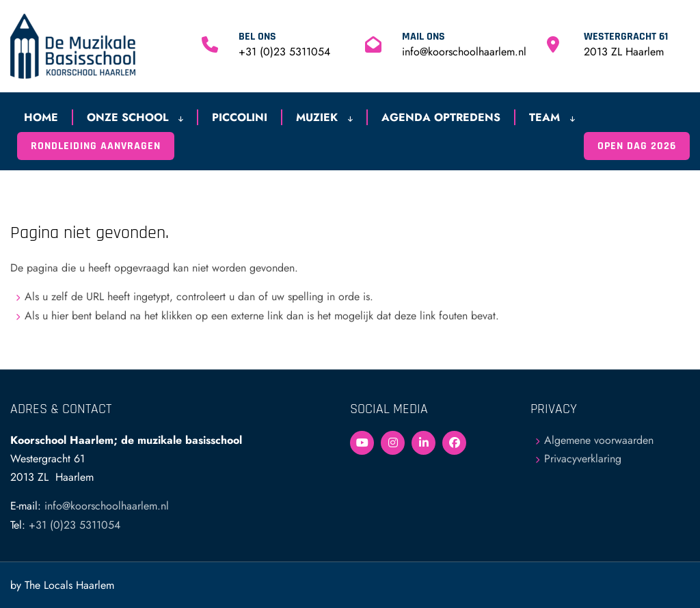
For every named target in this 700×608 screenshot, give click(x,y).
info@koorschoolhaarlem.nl (464, 52)
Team (552, 117)
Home (41, 117)
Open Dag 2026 (637, 146)
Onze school (135, 117)
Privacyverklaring (583, 459)
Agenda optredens (441, 117)
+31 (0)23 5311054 (284, 52)
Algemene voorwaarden (599, 440)
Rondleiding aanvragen (96, 146)
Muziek (324, 117)
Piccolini (240, 117)
